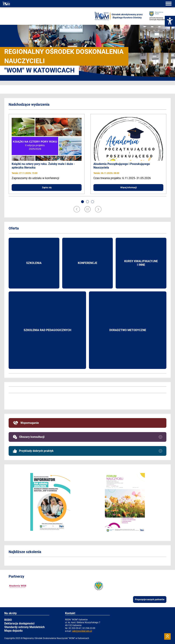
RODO (8, 620)
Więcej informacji (128, 188)
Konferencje (87, 263)
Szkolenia (34, 263)
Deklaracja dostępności (19, 623)
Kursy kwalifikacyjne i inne (141, 263)
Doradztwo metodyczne (128, 330)
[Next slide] (98, 210)
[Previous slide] (77, 210)
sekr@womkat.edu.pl (82, 631)
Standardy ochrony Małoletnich (24, 627)
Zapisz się (47, 188)
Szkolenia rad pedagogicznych (47, 330)
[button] (82, 202)
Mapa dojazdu (13, 631)
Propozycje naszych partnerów (150, 599)
